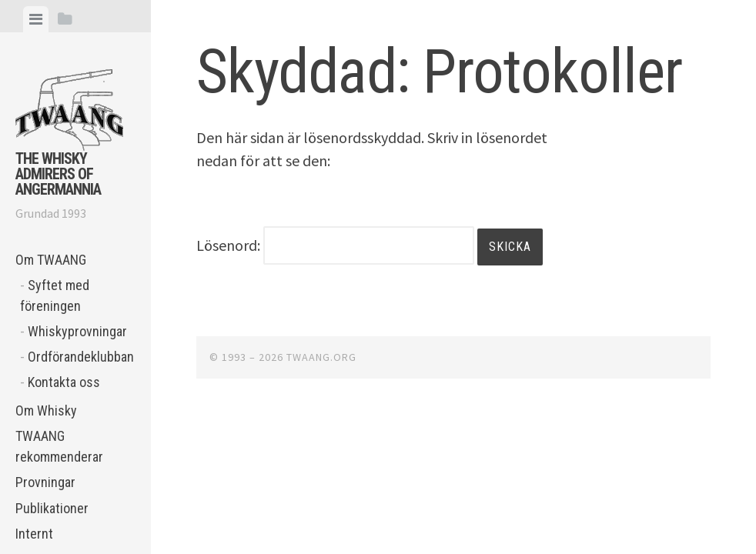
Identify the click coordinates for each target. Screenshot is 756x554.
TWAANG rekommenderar (59, 446)
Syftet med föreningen (55, 295)
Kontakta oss (64, 382)
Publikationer (52, 508)
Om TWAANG (51, 260)
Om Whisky (46, 410)
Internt (34, 534)
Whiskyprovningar (77, 331)
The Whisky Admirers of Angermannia (58, 174)
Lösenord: (335, 245)
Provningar (45, 482)
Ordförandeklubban (81, 357)
